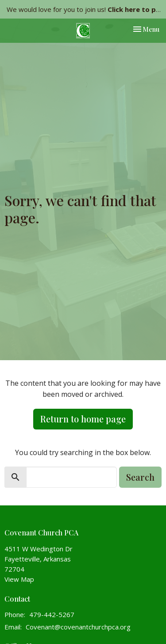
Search (140, 477)
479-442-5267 (52, 614)
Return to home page (83, 419)
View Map (19, 579)
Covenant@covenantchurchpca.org (78, 627)
